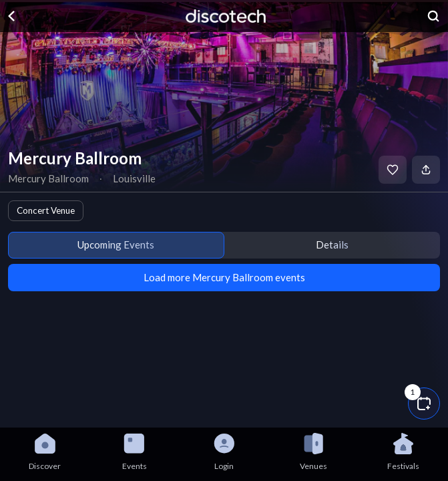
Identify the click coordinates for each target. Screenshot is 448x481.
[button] (424, 404)
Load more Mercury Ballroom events (224, 277)
